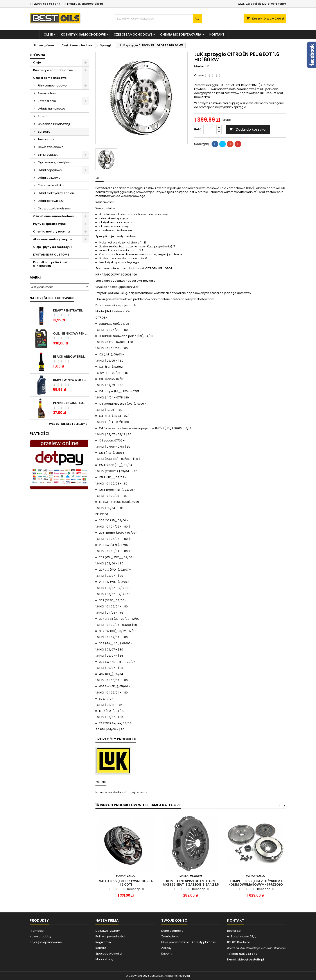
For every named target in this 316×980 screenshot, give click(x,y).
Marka (199, 67)
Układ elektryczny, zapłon (56, 193)
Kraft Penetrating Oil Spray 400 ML (70, 310)
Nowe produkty (40, 936)
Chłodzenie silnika (51, 185)
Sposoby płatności (109, 954)
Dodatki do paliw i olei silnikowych (50, 264)
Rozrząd (44, 116)
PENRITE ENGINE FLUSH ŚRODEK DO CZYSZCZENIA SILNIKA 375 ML (70, 403)
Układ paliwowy (49, 178)
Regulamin (103, 942)
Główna (37, 55)
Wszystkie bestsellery (69, 424)
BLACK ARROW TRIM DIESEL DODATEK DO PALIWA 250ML (70, 357)
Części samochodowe (133, 34)
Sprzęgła (44, 132)
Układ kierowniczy (51, 201)
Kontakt (217, 34)
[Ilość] (210, 130)
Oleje (48, 34)
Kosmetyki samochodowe (83, 34)
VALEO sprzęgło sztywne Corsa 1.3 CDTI (126, 883)
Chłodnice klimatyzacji (54, 124)
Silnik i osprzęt (48, 155)
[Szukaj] (158, 19)
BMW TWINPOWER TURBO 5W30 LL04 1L (70, 380)
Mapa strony (104, 959)
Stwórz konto (277, 4)
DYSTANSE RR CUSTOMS (51, 255)
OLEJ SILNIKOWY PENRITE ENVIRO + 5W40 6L (70, 333)
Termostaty (46, 139)
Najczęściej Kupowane (52, 298)
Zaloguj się (254, 4)
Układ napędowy (50, 170)
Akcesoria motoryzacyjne (53, 239)
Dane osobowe (172, 931)
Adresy (166, 948)
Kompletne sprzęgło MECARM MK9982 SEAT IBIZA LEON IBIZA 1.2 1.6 (191, 883)
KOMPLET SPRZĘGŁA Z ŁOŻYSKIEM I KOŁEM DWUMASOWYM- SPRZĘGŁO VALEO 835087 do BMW (256, 885)
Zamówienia (170, 936)
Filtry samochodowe (52, 86)
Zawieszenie (47, 101)
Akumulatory (47, 93)
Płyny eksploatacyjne (49, 224)
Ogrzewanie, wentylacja (55, 162)
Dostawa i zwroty (108, 931)
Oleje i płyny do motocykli (53, 247)
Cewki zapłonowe (51, 147)
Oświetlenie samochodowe (54, 216)
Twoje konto (174, 920)
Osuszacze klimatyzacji (54, 208)
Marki (35, 277)
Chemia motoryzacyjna (181, 34)
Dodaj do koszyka (247, 129)
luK (207, 66)
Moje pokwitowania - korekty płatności (189, 942)
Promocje (37, 931)
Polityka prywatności (110, 936)
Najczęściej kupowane (46, 942)
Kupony (167, 954)
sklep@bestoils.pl (90, 4)
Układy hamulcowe (51, 109)
